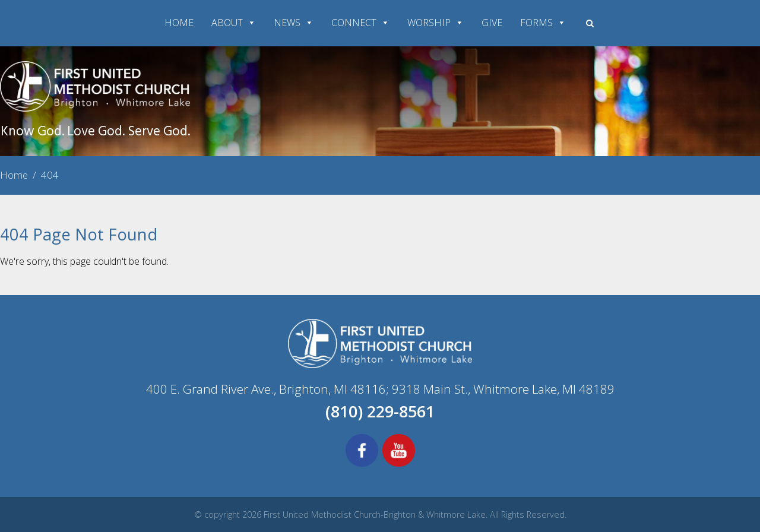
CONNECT (360, 23)
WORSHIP (436, 23)
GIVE (492, 23)
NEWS (294, 23)
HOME (179, 23)
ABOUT (234, 23)
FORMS (543, 23)
